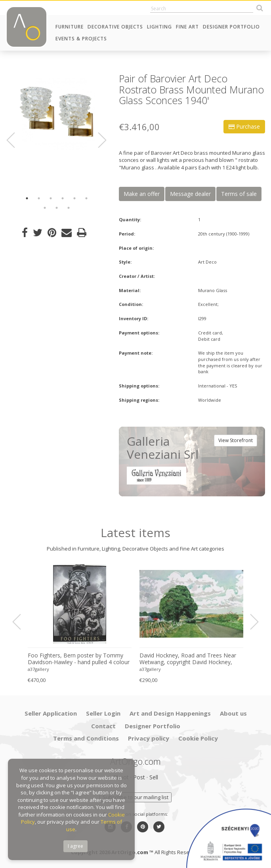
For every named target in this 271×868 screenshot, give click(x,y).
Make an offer (142, 194)
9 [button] (69, 208)
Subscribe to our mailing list (135, 797)
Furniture (70, 27)
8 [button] (57, 208)
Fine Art (187, 27)
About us (233, 713)
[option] (56, 112)
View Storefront (236, 440)
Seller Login (103, 713)
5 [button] (74, 198)
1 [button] (27, 198)
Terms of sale (239, 194)
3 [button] (51, 198)
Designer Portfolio (231, 27)
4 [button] (63, 198)
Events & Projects (81, 39)
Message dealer (190, 194)
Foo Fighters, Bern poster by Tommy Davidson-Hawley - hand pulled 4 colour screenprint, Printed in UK (79, 659)
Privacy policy (149, 738)
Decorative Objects (115, 27)
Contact (103, 726)
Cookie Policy (198, 738)
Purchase (244, 126)
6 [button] (86, 198)
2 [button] (39, 198)
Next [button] (97, 140)
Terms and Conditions (86, 738)
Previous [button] (15, 140)
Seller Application (51, 713)
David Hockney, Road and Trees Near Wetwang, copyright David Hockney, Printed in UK (188, 659)
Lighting (159, 27)
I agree (75, 846)
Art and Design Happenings (170, 713)
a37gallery (38, 669)
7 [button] (45, 208)
